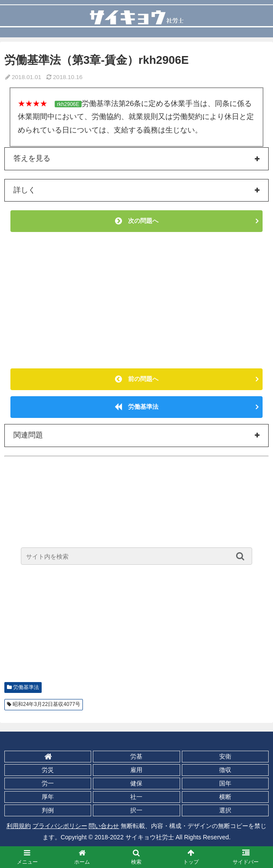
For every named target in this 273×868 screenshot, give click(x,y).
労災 (48, 770)
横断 (225, 797)
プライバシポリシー (60, 826)
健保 (136, 783)
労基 (136, 756)
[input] (136, 556)
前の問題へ (137, 379)
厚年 (48, 797)
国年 (225, 783)
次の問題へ (137, 221)
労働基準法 (136, 407)
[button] (242, 556)
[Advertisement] (136, 300)
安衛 (225, 756)
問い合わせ (104, 826)
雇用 (136, 770)
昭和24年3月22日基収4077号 (46, 704)
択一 (136, 810)
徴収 (225, 770)
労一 (48, 783)
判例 (48, 810)
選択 (225, 810)
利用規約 (19, 826)
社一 (136, 797)
